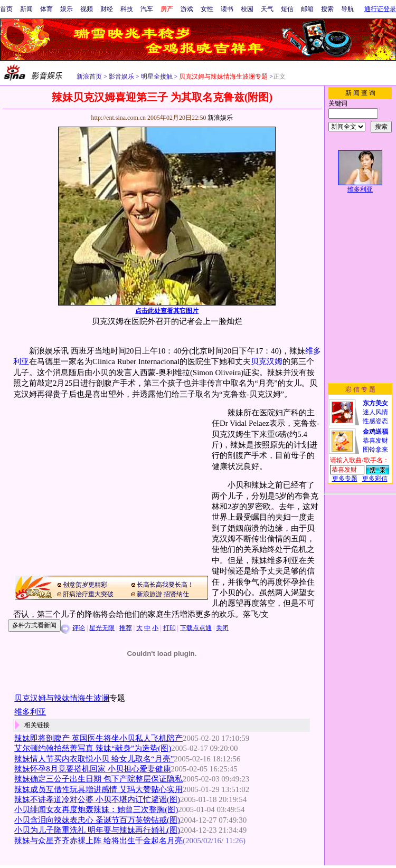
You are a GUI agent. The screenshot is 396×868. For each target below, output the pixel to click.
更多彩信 (375, 479)
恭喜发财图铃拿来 (375, 441)
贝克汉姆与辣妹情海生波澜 (62, 698)
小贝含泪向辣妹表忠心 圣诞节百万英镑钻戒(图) (97, 820)
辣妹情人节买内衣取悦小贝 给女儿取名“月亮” (94, 759)
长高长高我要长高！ (165, 585)
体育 (46, 9)
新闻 (26, 9)
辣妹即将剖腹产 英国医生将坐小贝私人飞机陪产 (98, 738)
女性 (207, 9)
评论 (79, 628)
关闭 (222, 628)
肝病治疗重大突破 (88, 594)
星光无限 (102, 628)
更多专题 (345, 479)
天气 (267, 9)
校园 (247, 9)
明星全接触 (156, 77)
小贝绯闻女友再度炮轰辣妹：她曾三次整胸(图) (96, 809)
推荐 (126, 628)
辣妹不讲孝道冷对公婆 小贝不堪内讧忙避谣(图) (97, 799)
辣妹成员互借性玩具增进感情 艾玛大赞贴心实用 (98, 789)
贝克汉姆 (267, 361)
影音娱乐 (121, 77)
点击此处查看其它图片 (167, 311)
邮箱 (307, 9)
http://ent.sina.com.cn (119, 118)
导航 (347, 9)
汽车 (147, 9)
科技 (127, 9)
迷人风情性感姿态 (375, 412)
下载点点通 (196, 628)
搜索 (327, 9)
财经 (107, 9)
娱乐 (67, 9)
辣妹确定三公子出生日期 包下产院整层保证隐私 (98, 779)
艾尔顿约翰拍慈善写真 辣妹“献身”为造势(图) (93, 748)
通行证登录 (380, 9)
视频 (87, 9)
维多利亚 (360, 189)
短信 (287, 9)
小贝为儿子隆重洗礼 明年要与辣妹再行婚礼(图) (97, 830)
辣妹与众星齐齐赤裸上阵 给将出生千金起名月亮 (98, 841)
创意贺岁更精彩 (85, 585)
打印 (169, 628)
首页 (6, 9)
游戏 (187, 9)
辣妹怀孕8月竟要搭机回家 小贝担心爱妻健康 (92, 769)
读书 (227, 9)
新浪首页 (89, 77)
